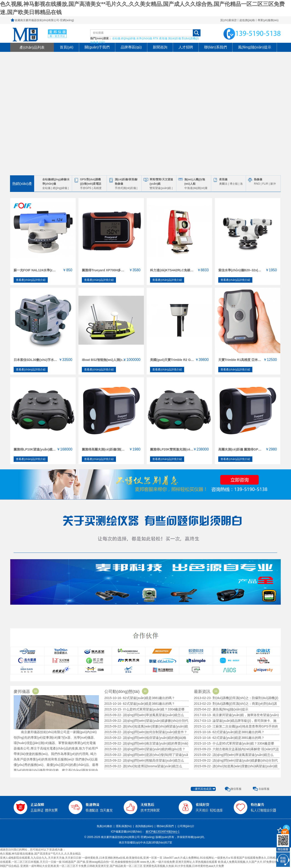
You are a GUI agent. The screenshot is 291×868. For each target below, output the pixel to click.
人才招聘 (186, 47)
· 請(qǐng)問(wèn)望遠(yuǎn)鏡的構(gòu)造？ (153, 749)
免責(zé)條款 (104, 826)
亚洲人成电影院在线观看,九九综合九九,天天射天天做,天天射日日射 (41, 858)
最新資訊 (208, 692)
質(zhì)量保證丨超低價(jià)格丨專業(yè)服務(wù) (249, 20)
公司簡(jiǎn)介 (186, 826)
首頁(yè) (67, 47)
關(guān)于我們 (97, 47)
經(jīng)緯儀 (128, 38)
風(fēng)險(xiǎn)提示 (255, 47)
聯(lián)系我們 (216, 47)
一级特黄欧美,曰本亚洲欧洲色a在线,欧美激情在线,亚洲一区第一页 (122, 858)
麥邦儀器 (28, 692)
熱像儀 (94, 43)
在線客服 (264, 789)
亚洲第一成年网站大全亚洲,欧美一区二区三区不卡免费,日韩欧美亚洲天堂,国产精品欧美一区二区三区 (81, 866)
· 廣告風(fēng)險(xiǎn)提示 (230, 709)
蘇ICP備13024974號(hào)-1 (163, 832)
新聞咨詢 (160, 47)
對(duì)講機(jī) (190, 38)
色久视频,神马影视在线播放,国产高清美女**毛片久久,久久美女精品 (40, 854)
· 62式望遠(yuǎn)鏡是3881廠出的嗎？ (238, 732)
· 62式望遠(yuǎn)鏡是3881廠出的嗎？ (238, 738)
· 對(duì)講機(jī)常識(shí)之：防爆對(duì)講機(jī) (245, 698)
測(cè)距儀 (174, 38)
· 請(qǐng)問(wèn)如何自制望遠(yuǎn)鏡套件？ (154, 732)
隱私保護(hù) (124, 826)
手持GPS (86, 188)
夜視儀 (163, 38)
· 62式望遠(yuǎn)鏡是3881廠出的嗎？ (148, 698)
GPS (102, 43)
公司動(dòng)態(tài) (128, 692)
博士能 (234, 184)
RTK (156, 38)
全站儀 (116, 38)
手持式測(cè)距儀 (125, 188)
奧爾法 (223, 184)
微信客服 (236, 789)
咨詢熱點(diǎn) (144, 826)
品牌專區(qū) (131, 47)
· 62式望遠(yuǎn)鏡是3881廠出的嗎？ (148, 704)
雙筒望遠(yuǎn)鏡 (160, 188)
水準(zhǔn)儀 (144, 38)
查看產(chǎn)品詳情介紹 (31, 280)
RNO (257, 184)
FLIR (265, 184)
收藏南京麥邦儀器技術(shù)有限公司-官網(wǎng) (44, 20)
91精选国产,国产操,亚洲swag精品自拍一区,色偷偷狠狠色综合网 (101, 862)
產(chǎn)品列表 (32, 47)
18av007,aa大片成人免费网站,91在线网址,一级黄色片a (196, 858)
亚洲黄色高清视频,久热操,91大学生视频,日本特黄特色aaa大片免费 (184, 866)
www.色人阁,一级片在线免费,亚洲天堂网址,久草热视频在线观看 (179, 862)
